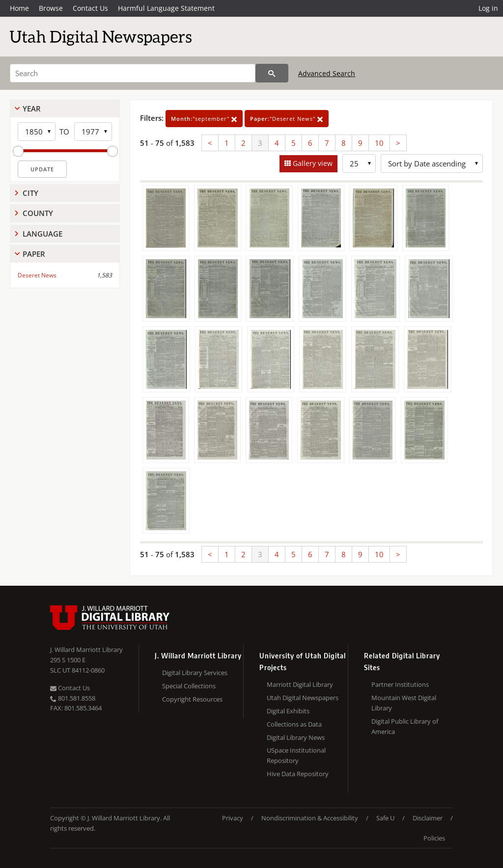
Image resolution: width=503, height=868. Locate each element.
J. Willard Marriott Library (86, 650)
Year (32, 108)
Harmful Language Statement (166, 8)
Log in (488, 8)
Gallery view (312, 163)
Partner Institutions (400, 684)
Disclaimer (428, 818)
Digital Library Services (195, 673)
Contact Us (90, 8)
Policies (434, 838)
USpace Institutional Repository (296, 755)
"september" (204, 119)
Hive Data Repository (298, 774)
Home (19, 8)
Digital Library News (296, 737)
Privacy (233, 818)
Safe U (385, 818)
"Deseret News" (287, 119)
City (30, 193)
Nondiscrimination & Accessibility (310, 818)
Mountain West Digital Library (404, 703)
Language (42, 234)
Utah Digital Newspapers (303, 698)
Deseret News (37, 275)
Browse (51, 8)
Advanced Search (327, 73)
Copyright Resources (192, 699)
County (38, 213)
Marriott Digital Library (300, 684)
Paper (34, 254)
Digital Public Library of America (405, 726)
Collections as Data (294, 724)
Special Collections (189, 686)
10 (379, 143)
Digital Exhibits (288, 711)
